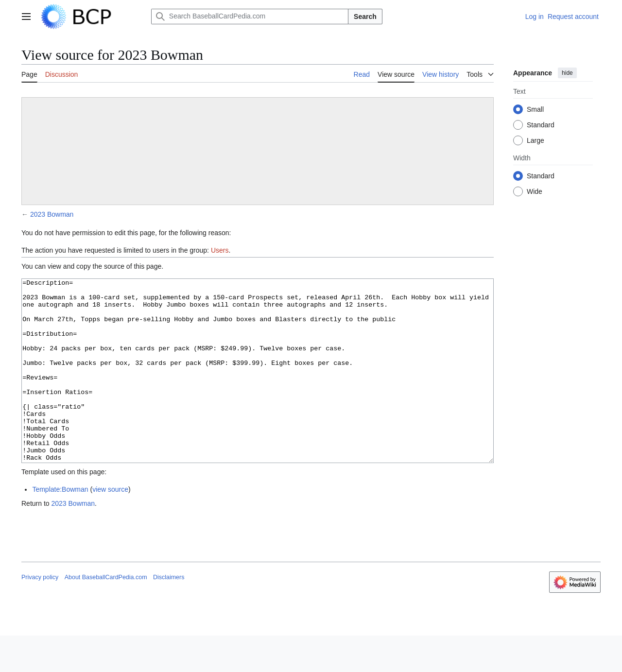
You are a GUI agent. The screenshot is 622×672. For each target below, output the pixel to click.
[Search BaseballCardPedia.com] (250, 17)
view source (110, 526)
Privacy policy (40, 614)
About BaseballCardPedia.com (106, 614)
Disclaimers (169, 614)
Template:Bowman (60, 526)
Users (220, 250)
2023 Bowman (52, 214)
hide (567, 73)
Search (365, 17)
